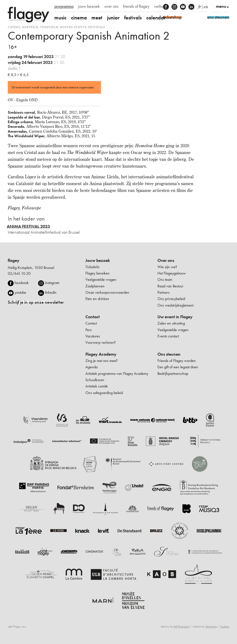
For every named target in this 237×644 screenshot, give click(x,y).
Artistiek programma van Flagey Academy (117, 374)
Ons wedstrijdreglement (175, 305)
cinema (79, 18)
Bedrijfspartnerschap (173, 374)
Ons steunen (169, 354)
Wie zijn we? (167, 267)
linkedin (51, 292)
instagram (52, 283)
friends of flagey (136, 6)
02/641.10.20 (19, 273)
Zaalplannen (95, 286)
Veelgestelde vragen (101, 279)
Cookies (225, 627)
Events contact (168, 336)
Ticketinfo (92, 267)
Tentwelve (211, 627)
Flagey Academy (101, 354)
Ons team (165, 279)
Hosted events (73, 27)
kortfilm (30, 27)
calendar (156, 18)
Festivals (96, 27)
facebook (22, 283)
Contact (93, 317)
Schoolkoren (95, 380)
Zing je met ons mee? (102, 361)
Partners (163, 292)
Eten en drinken (97, 299)
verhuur (160, 6)
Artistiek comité (97, 386)
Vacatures (93, 336)
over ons (111, 6)
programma (64, 6)
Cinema (14, 27)
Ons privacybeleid (171, 299)
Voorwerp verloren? (101, 342)
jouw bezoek (89, 6)
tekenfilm (49, 27)
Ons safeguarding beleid (104, 393)
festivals (133, 18)
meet (97, 18)
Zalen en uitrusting (171, 323)
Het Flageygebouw (172, 273)
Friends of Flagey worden (177, 361)
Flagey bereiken (98, 273)
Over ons (166, 260)
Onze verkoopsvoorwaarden (107, 292)
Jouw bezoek (98, 260)
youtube (20, 292)
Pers (89, 330)
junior (113, 18)
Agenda (91, 367)
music (60, 18)
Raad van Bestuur (170, 286)
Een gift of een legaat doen (178, 367)
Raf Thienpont (181, 627)
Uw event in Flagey (175, 317)
